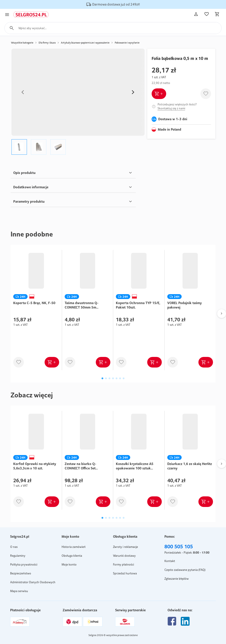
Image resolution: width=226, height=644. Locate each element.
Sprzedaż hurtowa (125, 573)
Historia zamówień (74, 547)
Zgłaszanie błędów (177, 579)
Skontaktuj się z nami (171, 108)
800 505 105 (179, 547)
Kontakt (170, 561)
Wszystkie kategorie (22, 43)
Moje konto (69, 564)
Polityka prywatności (24, 564)
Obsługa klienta (72, 556)
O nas (14, 547)
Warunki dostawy (124, 556)
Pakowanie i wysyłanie (127, 43)
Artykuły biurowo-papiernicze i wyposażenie (85, 43)
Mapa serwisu (19, 591)
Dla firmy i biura (47, 43)
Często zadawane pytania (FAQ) (185, 570)
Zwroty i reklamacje (125, 547)
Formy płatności (123, 564)
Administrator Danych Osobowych (33, 582)
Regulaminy (18, 556)
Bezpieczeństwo (21, 573)
